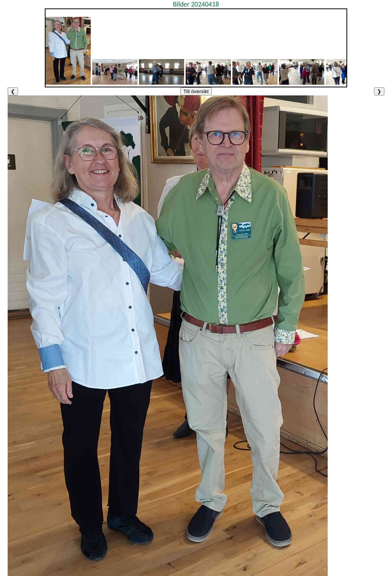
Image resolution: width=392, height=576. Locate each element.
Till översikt (196, 91)
